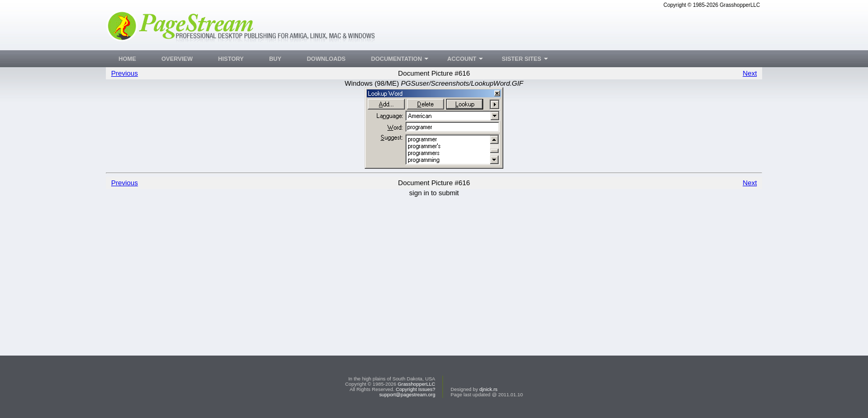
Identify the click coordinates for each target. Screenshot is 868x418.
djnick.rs (489, 389)
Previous (125, 73)
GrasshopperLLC (416, 384)
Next (750, 73)
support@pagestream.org (407, 395)
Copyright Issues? (416, 389)
